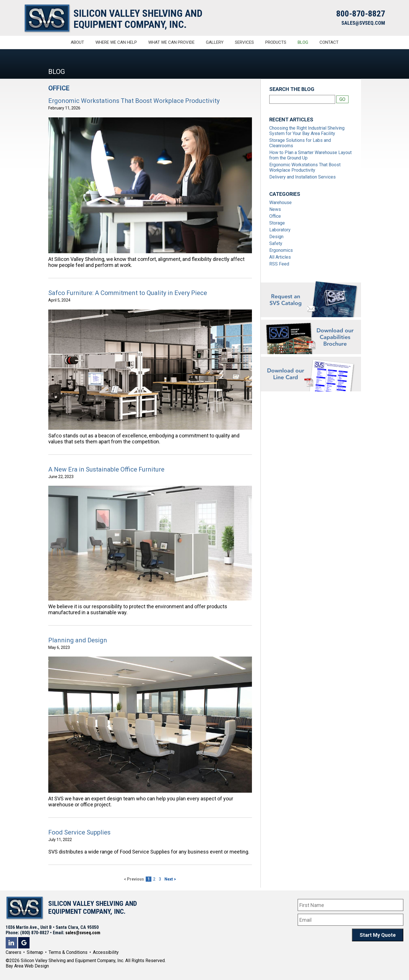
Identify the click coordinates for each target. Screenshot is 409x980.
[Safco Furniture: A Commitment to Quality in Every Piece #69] (150, 370)
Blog (303, 42)
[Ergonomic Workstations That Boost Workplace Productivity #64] (150, 185)
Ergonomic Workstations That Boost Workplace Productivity (305, 167)
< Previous (134, 879)
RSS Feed (279, 264)
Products (276, 42)
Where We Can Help (116, 42)
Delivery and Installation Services (302, 177)
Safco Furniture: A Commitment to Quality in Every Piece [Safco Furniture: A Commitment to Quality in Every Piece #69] (128, 293)
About (77, 42)
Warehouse (280, 203)
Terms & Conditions (68, 952)
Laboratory (280, 230)
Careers (13, 952)
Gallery (215, 42)
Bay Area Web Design (27, 966)
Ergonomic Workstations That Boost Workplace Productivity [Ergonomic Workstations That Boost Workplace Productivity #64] (134, 101)
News (275, 209)
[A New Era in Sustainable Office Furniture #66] (150, 543)
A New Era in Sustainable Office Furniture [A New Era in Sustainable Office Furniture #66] (106, 469)
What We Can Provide (171, 42)
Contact (329, 42)
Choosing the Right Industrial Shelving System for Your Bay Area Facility (307, 131)
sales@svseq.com (83, 933)
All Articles (280, 257)
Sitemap (35, 952)
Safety (276, 243)
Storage (277, 223)
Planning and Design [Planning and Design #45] (78, 640)
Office (275, 216)
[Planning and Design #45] (150, 725)
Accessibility (106, 952)
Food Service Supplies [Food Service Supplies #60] (79, 832)
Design (276, 237)
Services (244, 42)
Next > (170, 879)
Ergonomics (281, 250)
